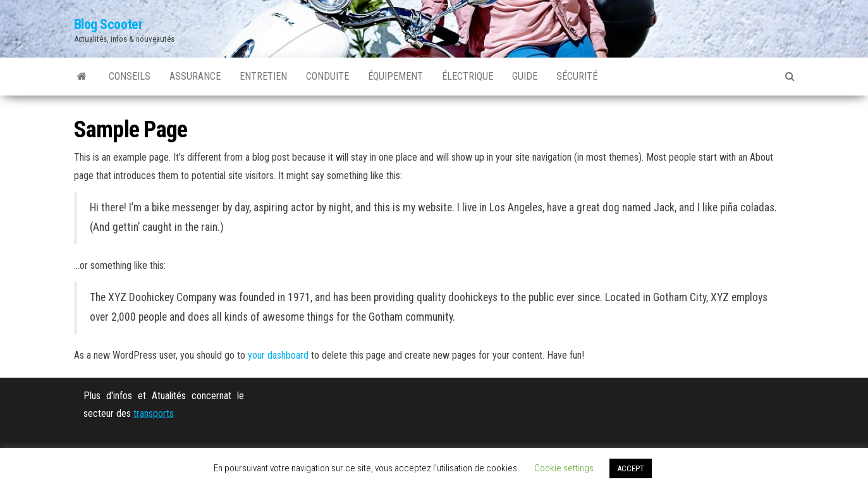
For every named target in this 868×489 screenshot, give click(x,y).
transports (154, 413)
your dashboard (278, 355)
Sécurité (577, 76)
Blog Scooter (108, 24)
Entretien (263, 76)
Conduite (327, 76)
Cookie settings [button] (564, 468)
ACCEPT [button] (631, 468)
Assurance (195, 76)
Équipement (395, 76)
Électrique (468, 76)
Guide (525, 76)
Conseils (130, 76)
